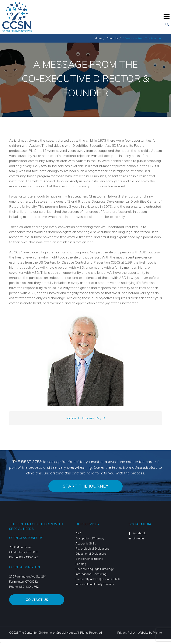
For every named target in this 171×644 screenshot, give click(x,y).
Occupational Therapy (90, 538)
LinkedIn (138, 538)
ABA (78, 533)
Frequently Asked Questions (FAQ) (98, 579)
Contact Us (37, 600)
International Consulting (91, 574)
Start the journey (85, 486)
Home (99, 38)
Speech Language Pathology (95, 569)
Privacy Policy (126, 633)
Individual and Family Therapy (95, 584)
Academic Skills (86, 543)
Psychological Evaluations (93, 549)
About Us (112, 38)
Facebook (139, 533)
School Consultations (89, 559)
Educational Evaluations (91, 554)
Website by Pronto (150, 633)
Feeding (81, 564)
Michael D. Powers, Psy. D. (86, 418)
